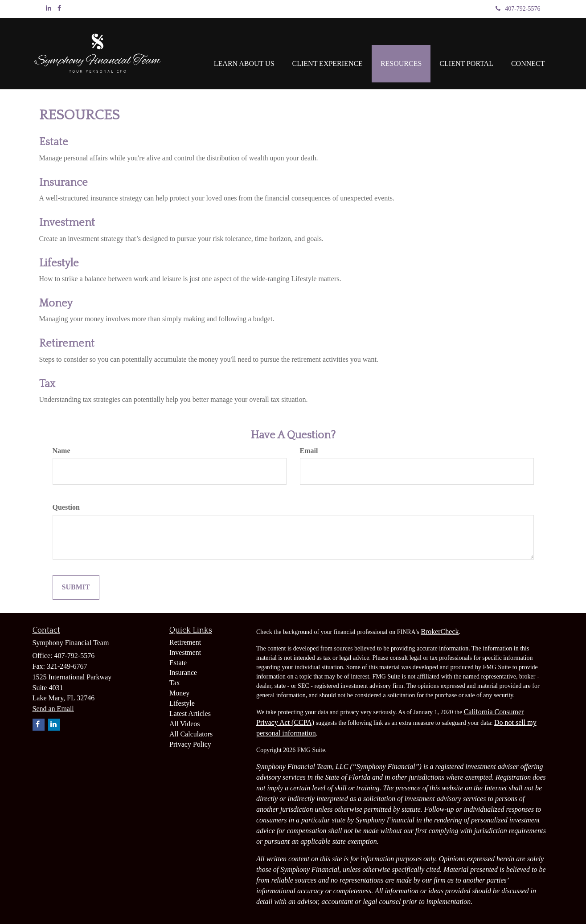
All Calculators (191, 734)
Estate (54, 142)
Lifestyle (59, 263)
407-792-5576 (518, 9)
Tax (47, 384)
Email (309, 451)
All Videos (185, 724)
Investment (67, 223)
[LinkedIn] (49, 8)
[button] (244, 53)
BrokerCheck (440, 632)
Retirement (67, 343)
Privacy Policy (190, 744)
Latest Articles (190, 713)
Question (66, 507)
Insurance (64, 183)
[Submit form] (76, 587)
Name (61, 451)
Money (56, 303)
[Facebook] (59, 8)
